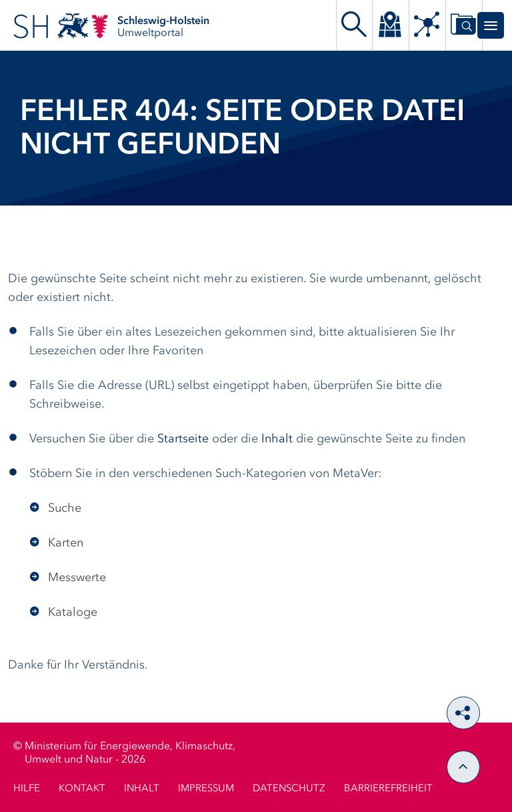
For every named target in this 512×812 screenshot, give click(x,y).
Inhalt (277, 439)
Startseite (183, 439)
